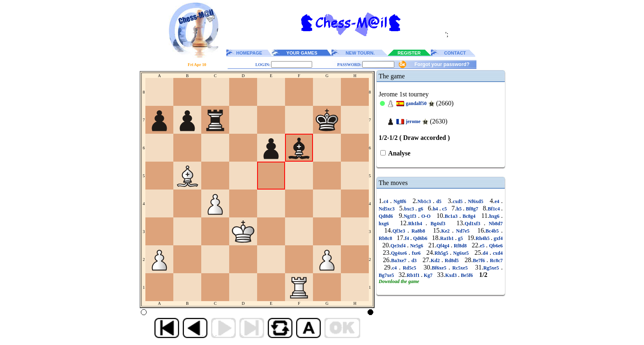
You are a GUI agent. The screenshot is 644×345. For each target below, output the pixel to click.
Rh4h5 (483, 238)
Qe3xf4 (399, 246)
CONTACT (455, 53)
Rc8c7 (496, 260)
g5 (460, 238)
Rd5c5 (409, 268)
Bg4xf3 (438, 224)
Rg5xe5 (492, 268)
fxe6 (416, 253)
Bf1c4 (494, 209)
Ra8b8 (418, 231)
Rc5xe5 (460, 268)
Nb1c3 (425, 201)
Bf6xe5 (440, 268)
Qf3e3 (400, 231)
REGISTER (409, 53)
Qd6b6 (420, 238)
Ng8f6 (400, 201)
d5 (439, 201)
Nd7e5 (463, 231)
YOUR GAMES (302, 53)
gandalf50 (416, 103)
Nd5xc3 (387, 209)
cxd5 (459, 201)
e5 (483, 246)
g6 (421, 209)
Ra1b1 (448, 238)
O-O (426, 216)
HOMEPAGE (249, 53)
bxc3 (410, 209)
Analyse (399, 153)
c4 (387, 201)
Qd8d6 (387, 216)
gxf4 (498, 238)
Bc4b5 (493, 231)
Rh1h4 (417, 224)
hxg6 (495, 216)
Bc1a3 (452, 216)
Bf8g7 (472, 209)
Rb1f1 (414, 275)
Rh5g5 (442, 253)
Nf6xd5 (476, 201)
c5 (444, 209)
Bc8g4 (469, 216)
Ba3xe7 (399, 260)
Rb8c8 (386, 238)
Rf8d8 (460, 246)
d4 (486, 253)
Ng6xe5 (461, 253)
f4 (408, 238)
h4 (436, 209)
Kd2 (436, 260)
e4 (498, 201)
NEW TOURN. (360, 53)
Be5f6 (467, 275)
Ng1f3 (411, 216)
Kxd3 (452, 275)
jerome (413, 121)
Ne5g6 (417, 246)
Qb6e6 (495, 246)
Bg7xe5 (387, 275)
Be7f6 (480, 260)
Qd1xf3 (474, 224)
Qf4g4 (444, 246)
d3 (414, 260)
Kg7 (428, 275)
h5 (460, 209)
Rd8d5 (452, 260)
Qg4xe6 (400, 253)
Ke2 (446, 231)
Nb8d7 (494, 224)
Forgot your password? (442, 64)
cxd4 (497, 253)
